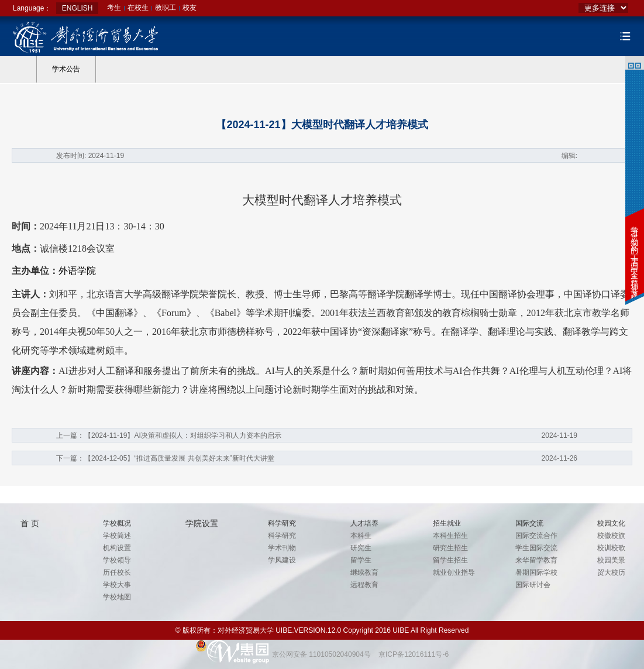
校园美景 (611, 560)
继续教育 (364, 572)
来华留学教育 (536, 560)
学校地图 (117, 597)
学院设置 (202, 523)
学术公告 (66, 69)
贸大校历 (611, 572)
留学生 (361, 560)
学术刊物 (282, 548)
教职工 (166, 8)
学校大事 (117, 585)
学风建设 (282, 560)
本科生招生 (450, 536)
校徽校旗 (611, 536)
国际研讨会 (533, 585)
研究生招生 (450, 548)
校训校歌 (611, 548)
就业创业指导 (454, 572)
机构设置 (117, 548)
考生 (114, 8)
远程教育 (364, 585)
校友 (190, 8)
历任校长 (117, 572)
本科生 (361, 536)
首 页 (30, 523)
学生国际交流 (536, 548)
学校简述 (117, 536)
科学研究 (282, 536)
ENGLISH (78, 8)
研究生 (361, 548)
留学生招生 (450, 560)
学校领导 (117, 560)
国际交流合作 (536, 536)
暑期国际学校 (536, 572)
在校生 (138, 8)
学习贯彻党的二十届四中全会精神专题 (634, 255)
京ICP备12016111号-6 (414, 654)
